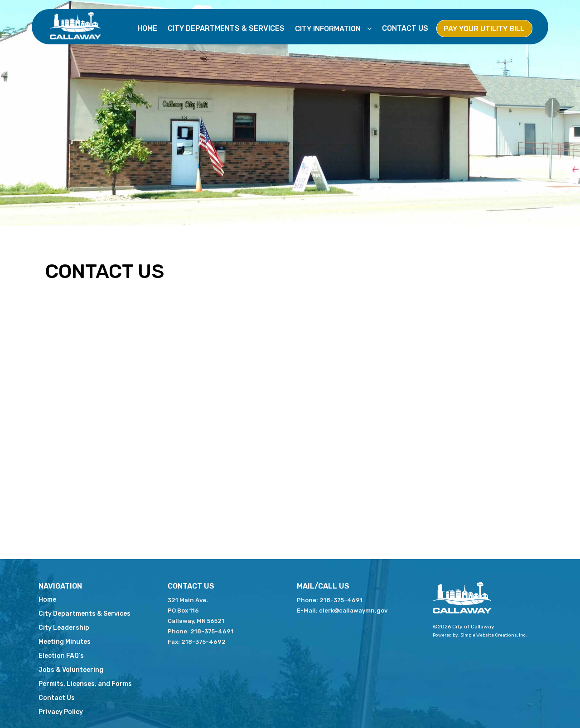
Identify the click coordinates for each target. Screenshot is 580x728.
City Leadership (64, 628)
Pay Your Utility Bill (484, 29)
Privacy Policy (61, 712)
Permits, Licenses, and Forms (85, 684)
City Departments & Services (226, 28)
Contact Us (405, 28)
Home (147, 28)
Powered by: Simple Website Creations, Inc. (480, 635)
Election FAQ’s (61, 656)
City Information (329, 29)
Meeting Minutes (65, 642)
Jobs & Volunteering (71, 670)
